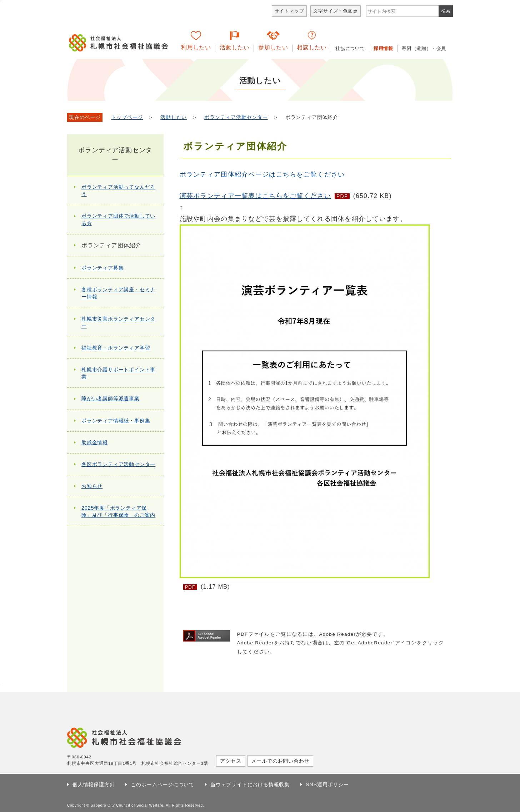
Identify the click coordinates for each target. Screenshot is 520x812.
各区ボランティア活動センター (118, 464)
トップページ (127, 117)
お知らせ (92, 486)
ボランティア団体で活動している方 (118, 219)
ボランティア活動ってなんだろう (118, 190)
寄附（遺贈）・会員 (424, 48)
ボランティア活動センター (236, 117)
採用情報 (383, 48)
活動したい (235, 47)
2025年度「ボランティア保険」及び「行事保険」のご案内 (118, 511)
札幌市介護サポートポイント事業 (118, 373)
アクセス (231, 761)
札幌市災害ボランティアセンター (118, 322)
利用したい (196, 47)
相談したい (312, 47)
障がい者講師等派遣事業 (111, 398)
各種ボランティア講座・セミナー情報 (118, 293)
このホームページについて (162, 784)
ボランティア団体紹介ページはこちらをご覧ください (262, 174)
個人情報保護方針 (94, 784)
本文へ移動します (0, 1)
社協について (350, 48)
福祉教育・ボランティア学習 (116, 348)
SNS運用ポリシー (327, 784)
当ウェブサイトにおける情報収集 (250, 784)
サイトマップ (289, 11)
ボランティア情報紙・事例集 (116, 421)
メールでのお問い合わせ (281, 761)
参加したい (273, 47)
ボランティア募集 (102, 268)
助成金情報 (95, 442)
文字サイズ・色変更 (335, 11)
